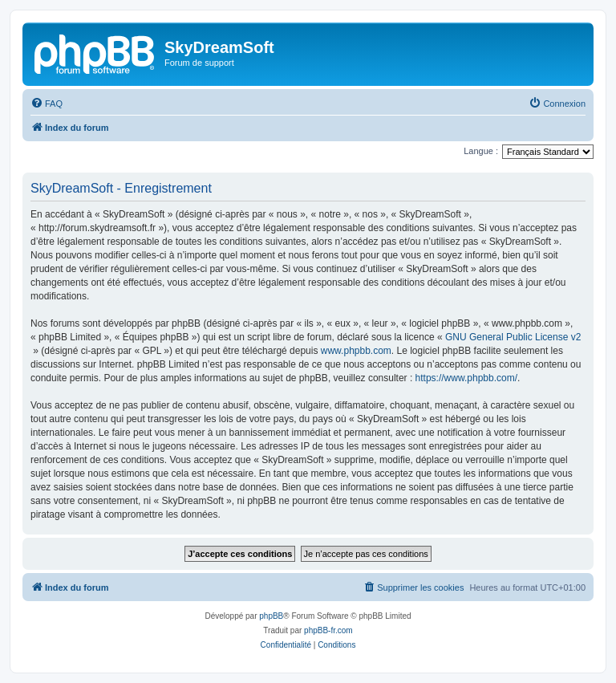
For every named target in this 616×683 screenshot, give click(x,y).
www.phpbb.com (356, 351)
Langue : (481, 151)
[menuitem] (47, 104)
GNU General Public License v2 (513, 337)
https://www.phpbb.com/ (466, 378)
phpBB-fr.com (328, 630)
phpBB (271, 616)
